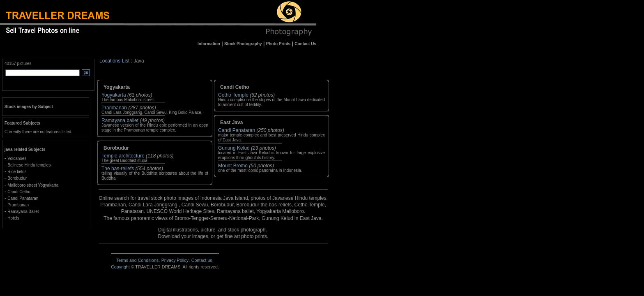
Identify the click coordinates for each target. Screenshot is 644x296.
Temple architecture (123, 156)
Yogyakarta (114, 95)
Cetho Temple (233, 95)
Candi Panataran (237, 130)
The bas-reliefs (118, 169)
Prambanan (114, 108)
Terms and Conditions (137, 260)
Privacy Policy (175, 260)
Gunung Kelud (234, 148)
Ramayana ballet (120, 120)
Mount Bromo (233, 166)
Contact (202, 260)
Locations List (114, 61)
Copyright (120, 267)
